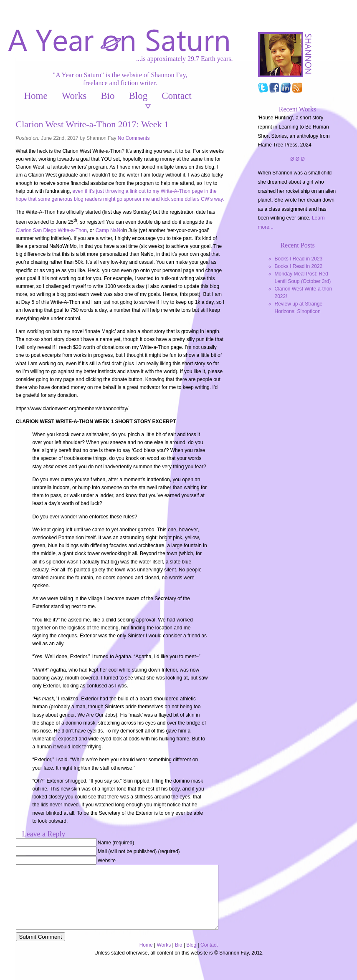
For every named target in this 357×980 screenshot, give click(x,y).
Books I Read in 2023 (299, 259)
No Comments (134, 138)
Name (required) (116, 843)
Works (74, 96)
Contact (177, 96)
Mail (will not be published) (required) (139, 851)
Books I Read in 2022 (299, 266)
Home (36, 96)
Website (107, 861)
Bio (108, 96)
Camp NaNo (109, 230)
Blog (138, 96)
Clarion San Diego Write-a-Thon (52, 230)
